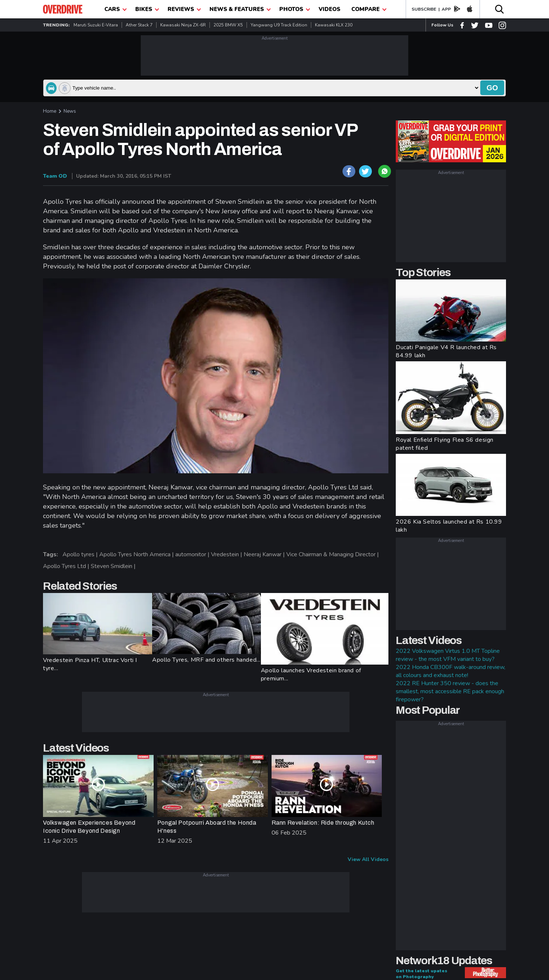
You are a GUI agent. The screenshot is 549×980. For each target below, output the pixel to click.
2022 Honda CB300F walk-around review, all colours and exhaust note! (451, 671)
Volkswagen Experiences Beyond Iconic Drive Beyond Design (89, 827)
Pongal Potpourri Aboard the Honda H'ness (207, 827)
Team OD (55, 176)
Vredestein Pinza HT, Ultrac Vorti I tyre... (90, 664)
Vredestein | (227, 554)
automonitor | (193, 554)
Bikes (147, 9)
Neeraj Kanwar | (265, 554)
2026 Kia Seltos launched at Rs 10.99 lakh (449, 526)
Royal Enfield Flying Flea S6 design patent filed (445, 444)
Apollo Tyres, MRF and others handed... (206, 660)
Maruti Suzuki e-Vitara (96, 25)
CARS (116, 9)
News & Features (240, 9)
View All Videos (368, 859)
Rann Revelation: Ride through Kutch (323, 823)
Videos (329, 9)
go (492, 88)
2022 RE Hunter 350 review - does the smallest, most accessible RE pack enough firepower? (450, 691)
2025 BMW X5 (228, 25)
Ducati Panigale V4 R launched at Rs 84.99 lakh (446, 351)
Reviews (184, 9)
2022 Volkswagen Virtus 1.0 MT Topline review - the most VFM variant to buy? (448, 655)
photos (295, 9)
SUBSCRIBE (424, 9)
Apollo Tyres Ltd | (67, 566)
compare (369, 9)
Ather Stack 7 (139, 25)
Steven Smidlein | (114, 566)
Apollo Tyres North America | (137, 554)
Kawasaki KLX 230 (334, 25)
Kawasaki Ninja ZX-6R (183, 25)
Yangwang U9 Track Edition (279, 25)
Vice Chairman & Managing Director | (333, 554)
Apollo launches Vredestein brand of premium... (311, 675)
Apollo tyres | (81, 554)
